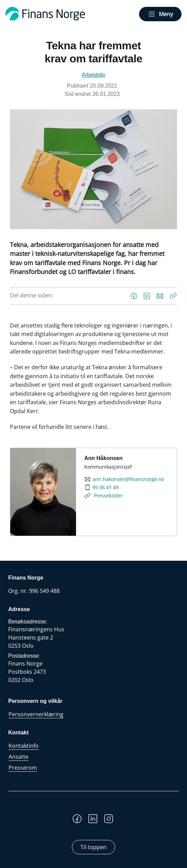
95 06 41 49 (105, 487)
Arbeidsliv (93, 75)
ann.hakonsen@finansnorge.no (128, 479)
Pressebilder (108, 495)
